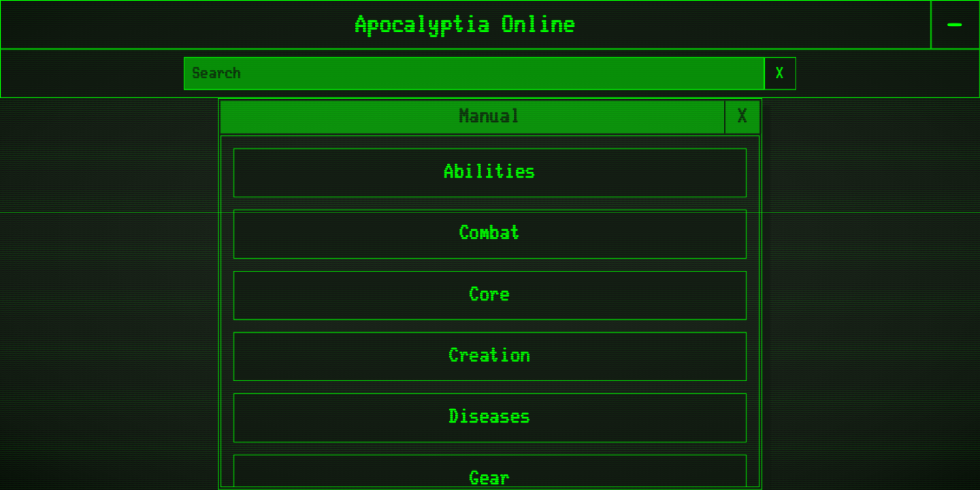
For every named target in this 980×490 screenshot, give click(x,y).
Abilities (490, 173)
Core (490, 295)
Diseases (490, 418)
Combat (490, 234)
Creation (490, 356)
